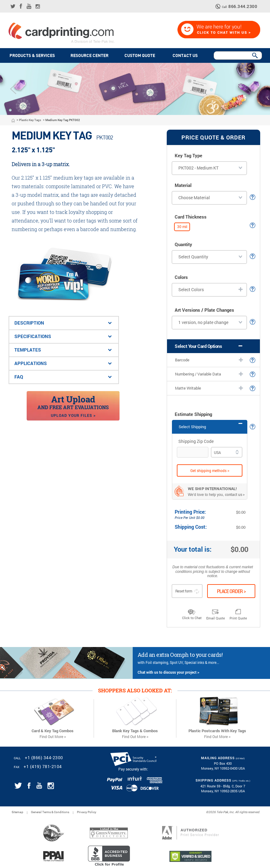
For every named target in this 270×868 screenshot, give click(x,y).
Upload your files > (73, 415)
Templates (28, 350)
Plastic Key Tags (30, 120)
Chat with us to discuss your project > (168, 672)
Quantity (183, 244)
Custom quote (141, 56)
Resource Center (89, 56)
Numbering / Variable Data (198, 374)
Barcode (182, 360)
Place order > (231, 591)
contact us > (235, 494)
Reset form (187, 591)
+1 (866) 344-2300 (44, 758)
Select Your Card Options (198, 346)
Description (29, 323)
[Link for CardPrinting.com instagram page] (38, 6)
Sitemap (17, 812)
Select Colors (191, 289)
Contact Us (186, 56)
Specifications (33, 336)
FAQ (19, 377)
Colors (181, 277)
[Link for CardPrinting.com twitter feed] (13, 6)
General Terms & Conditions (50, 812)
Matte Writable (188, 388)
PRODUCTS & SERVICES (32, 56)
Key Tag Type (188, 156)
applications (31, 363)
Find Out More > (53, 737)
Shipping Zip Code (196, 441)
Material (183, 185)
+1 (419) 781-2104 (43, 766)
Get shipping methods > (210, 470)
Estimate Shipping (193, 414)
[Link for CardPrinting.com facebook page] (21, 6)
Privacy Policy (87, 812)
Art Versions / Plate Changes (204, 310)
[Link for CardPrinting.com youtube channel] (29, 6)
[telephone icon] (219, 6)
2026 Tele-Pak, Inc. (221, 812)
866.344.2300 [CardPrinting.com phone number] (243, 7)
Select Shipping (192, 427)
